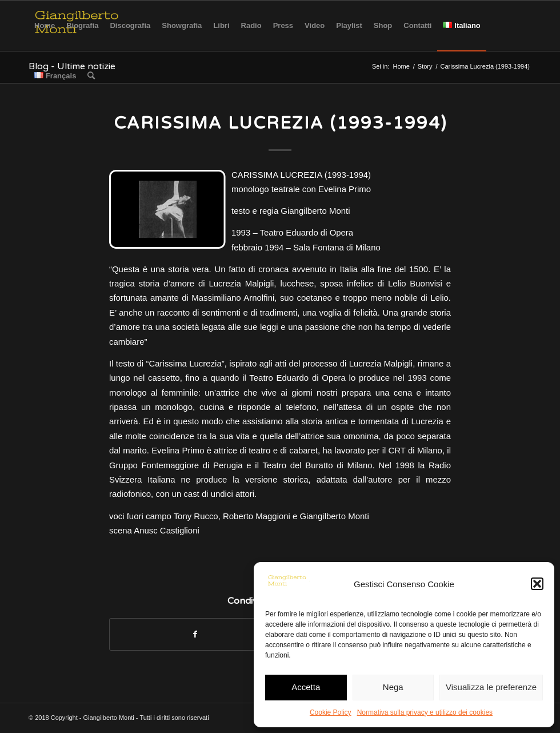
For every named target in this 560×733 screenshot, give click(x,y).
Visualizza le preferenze (491, 687)
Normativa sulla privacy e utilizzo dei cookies (425, 712)
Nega (393, 687)
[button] (537, 584)
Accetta (306, 687)
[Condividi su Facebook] (195, 634)
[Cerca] (91, 76)
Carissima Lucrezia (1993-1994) (280, 123)
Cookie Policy (331, 712)
